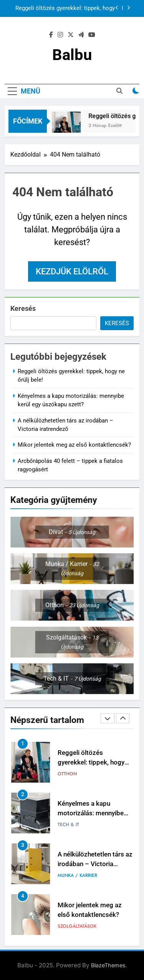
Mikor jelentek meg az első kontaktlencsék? (74, 445)
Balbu (72, 55)
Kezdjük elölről (72, 271)
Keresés (23, 308)
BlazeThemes (108, 965)
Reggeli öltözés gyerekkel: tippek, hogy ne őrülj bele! (65, 8)
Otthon (67, 774)
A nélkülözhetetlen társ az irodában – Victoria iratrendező (95, 864)
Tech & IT (68, 825)
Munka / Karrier (77, 875)
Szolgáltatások (77, 926)
